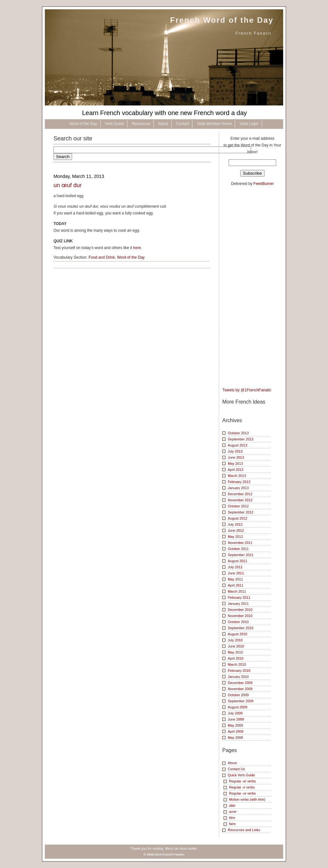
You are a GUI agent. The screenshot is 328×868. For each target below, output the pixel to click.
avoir (233, 812)
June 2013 (236, 457)
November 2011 (240, 543)
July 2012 (235, 524)
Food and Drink (102, 257)
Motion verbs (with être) (247, 799)
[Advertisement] (248, 287)
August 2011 (238, 561)
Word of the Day (83, 124)
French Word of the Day (222, 20)
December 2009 (240, 683)
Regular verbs (242, 781)
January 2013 (238, 488)
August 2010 (238, 634)
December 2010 (240, 610)
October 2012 (238, 506)
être (232, 818)
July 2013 (235, 451)
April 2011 (236, 585)
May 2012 (235, 537)
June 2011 (236, 573)
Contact (182, 124)
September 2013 (241, 439)
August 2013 (238, 445)
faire (232, 824)
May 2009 (235, 725)
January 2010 (238, 677)
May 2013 (235, 463)
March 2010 (237, 664)
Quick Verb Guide (241, 775)
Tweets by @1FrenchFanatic (247, 390)
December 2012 (240, 494)
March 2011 (237, 591)
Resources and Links (244, 830)
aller (232, 805)
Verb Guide (114, 124)
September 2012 (241, 512)
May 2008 (235, 738)
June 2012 (236, 530)
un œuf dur (68, 185)
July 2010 (235, 640)
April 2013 (236, 470)
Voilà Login (249, 124)
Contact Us (236, 769)
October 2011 (238, 549)
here (137, 248)
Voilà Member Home (214, 124)
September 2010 (241, 628)
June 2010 (236, 646)
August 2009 (238, 707)
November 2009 (240, 689)
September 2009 (241, 701)
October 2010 (238, 622)
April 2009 (236, 731)
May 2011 (235, 579)
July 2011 (235, 567)
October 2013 (238, 433)
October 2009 (238, 695)
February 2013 (239, 482)
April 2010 (236, 658)
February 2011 (239, 597)
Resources (141, 124)
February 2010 (239, 671)
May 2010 (235, 652)
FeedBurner (263, 184)
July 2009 (235, 713)
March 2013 (237, 476)
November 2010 (240, 616)
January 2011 (238, 604)
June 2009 (236, 719)
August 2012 (238, 518)
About (163, 124)
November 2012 (240, 500)
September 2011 (241, 555)
